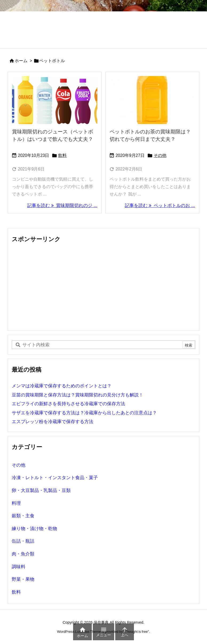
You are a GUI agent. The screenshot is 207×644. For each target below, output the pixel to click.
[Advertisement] (103, 287)
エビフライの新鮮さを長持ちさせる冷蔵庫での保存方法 (68, 404)
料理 (16, 503)
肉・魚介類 (23, 554)
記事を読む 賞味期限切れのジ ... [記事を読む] (62, 206)
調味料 (19, 567)
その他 (160, 155)
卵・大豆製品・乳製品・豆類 (41, 490)
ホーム (21, 61)
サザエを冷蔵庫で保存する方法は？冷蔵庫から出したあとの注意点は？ (84, 413)
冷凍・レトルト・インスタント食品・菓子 (55, 478)
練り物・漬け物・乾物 (34, 529)
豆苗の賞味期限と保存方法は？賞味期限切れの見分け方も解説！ (77, 395)
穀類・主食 (23, 516)
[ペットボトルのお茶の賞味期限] (152, 100)
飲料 (62, 155)
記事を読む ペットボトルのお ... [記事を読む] (160, 206)
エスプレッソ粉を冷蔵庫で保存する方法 (53, 422)
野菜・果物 (23, 579)
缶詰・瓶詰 (23, 541)
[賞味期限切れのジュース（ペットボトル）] (55, 100)
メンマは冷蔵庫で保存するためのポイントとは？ (62, 386)
